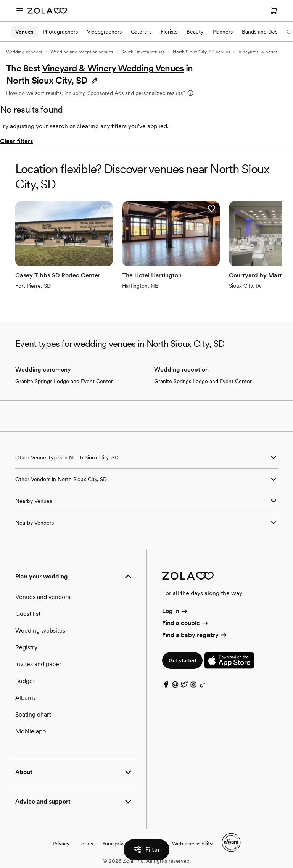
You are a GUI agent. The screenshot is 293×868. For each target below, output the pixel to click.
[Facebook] (166, 686)
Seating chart (33, 714)
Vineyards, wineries (258, 52)
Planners (223, 32)
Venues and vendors (43, 597)
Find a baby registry (195, 635)
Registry (26, 647)
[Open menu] (20, 11)
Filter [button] (146, 850)
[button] (52, 80)
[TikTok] (203, 686)
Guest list (28, 614)
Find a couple (186, 623)
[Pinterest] (175, 686)
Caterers (141, 32)
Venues (24, 32)
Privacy (61, 844)
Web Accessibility (0, 0)
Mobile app (31, 731)
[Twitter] (184, 686)
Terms (86, 844)
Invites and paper (38, 664)
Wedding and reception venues (82, 52)
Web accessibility (192, 844)
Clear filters (16, 141)
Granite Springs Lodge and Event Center (64, 381)
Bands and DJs (260, 32)
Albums (26, 698)
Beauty (195, 32)
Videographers (104, 32)
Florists (169, 32)
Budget (25, 681)
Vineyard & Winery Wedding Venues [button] (113, 68)
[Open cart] (274, 11)
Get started (182, 660)
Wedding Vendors (24, 52)
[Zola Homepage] (47, 11)
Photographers (60, 32)
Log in (175, 611)
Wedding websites (40, 630)
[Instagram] (193, 686)
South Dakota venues (143, 52)
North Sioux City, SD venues (201, 52)
